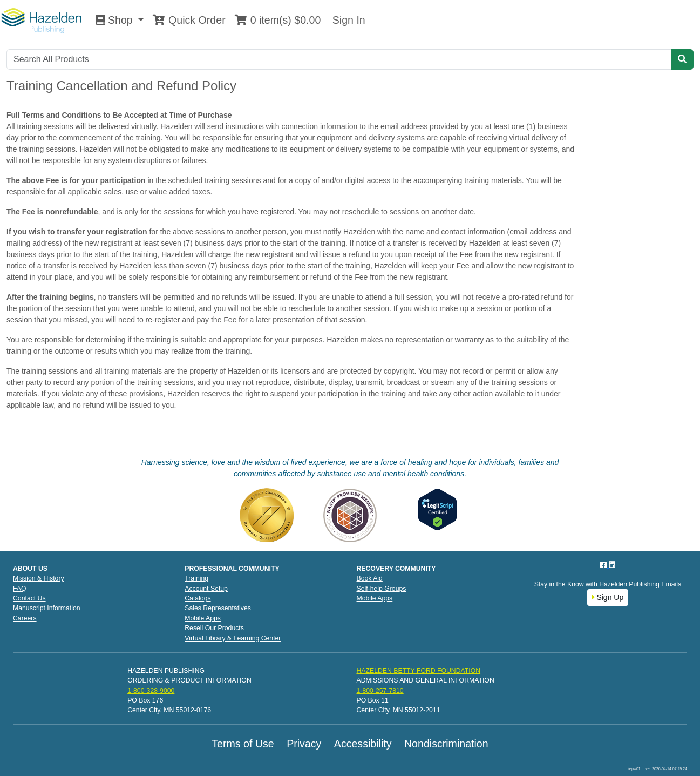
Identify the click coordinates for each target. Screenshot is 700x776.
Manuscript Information (47, 608)
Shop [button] (115, 20)
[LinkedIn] (612, 565)
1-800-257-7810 (380, 691)
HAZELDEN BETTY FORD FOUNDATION (418, 671)
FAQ (20, 589)
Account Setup (206, 589)
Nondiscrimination (446, 744)
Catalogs (198, 598)
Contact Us (29, 598)
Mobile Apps (203, 618)
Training (196, 578)
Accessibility (363, 744)
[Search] (339, 59)
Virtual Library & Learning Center (233, 638)
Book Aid (370, 578)
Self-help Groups (382, 589)
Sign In (347, 20)
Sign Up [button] (608, 597)
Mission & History (39, 578)
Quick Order (189, 20)
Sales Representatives (218, 608)
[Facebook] (604, 565)
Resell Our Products (214, 628)
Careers (25, 618)
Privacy (304, 744)
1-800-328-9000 (151, 691)
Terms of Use (243, 744)
